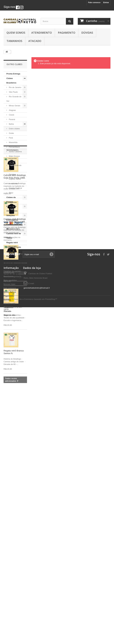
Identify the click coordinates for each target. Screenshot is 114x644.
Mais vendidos (10, 591)
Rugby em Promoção (11, 258)
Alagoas (12, 110)
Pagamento (67, 33)
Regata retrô (12, 243)
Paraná (12, 119)
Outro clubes (14, 129)
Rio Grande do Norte (14, 168)
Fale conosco (94, 2)
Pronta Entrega (13, 74)
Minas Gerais (14, 106)
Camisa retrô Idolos (12, 276)
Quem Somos (16, 33)
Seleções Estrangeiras (12, 218)
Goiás (11, 133)
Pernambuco (14, 147)
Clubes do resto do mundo (14, 249)
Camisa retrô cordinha (12, 267)
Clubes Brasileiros (11, 81)
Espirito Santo (15, 179)
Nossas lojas (9, 594)
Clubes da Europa (11, 200)
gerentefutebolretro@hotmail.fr (37, 598)
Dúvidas (87, 33)
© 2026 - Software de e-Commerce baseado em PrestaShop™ (30, 636)
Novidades (12, 290)
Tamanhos (14, 41)
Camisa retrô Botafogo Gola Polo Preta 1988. (15, 317)
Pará (11, 138)
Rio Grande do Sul (14, 99)
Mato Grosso (14, 156)
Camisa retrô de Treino (14, 236)
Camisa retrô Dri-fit (14, 227)
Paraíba (12, 161)
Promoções (13, 535)
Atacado (35, 41)
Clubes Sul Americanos (12, 209)
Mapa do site (9, 625)
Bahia (11, 124)
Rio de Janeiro (15, 87)
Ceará (11, 115)
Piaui (11, 193)
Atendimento (42, 33)
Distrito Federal (15, 188)
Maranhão (13, 142)
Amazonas (13, 184)
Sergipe (12, 174)
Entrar (106, 2)
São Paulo (13, 92)
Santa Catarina (15, 152)
